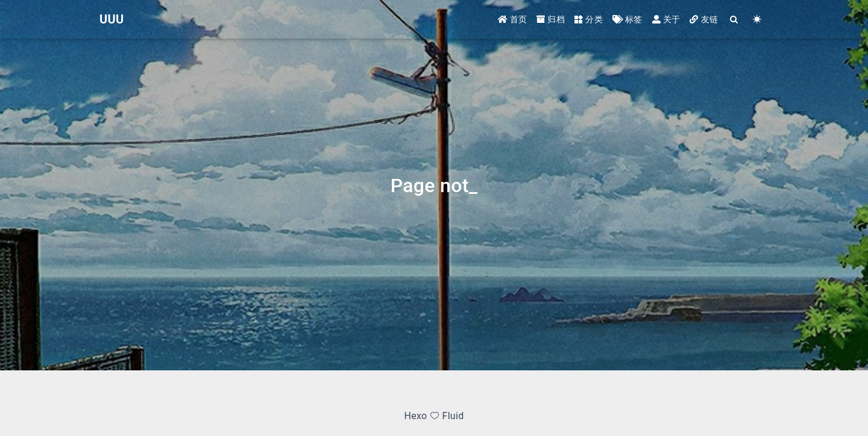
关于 (666, 19)
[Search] (734, 20)
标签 (627, 19)
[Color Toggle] (757, 20)
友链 (704, 19)
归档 (551, 19)
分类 (589, 19)
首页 (513, 19)
